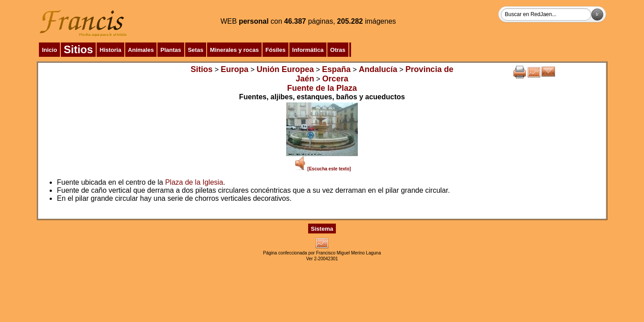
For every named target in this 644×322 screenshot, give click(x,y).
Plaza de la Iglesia (194, 182)
